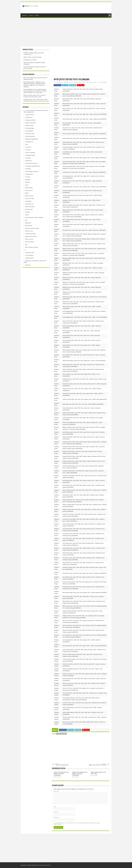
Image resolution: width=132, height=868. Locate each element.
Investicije (28, 212)
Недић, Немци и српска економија (32, 57)
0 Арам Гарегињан (30, 136)
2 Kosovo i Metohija (30, 153)
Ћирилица (28, 265)
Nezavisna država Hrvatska (80, 82)
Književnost (28, 223)
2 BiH (26, 144)
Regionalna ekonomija (31, 236)
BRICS (27, 193)
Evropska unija (29, 209)
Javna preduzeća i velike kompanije (34, 217)
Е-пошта (56, 812)
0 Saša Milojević (29, 131)
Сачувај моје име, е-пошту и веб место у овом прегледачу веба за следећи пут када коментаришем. (77, 824)
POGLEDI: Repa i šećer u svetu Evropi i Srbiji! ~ (36, 100)
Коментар (56, 791)
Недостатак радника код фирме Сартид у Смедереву (61, 774)
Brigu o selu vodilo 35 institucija (97, 764)
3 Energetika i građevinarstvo (32, 166)
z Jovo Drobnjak (29, 255)
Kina (26, 220)
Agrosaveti (28, 180)
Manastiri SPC (29, 226)
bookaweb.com (29, 190)
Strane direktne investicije (32, 247)
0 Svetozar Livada (30, 134)
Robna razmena (29, 239)
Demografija (28, 201)
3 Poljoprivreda (29, 174)
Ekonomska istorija (30, 207)
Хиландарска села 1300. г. (30, 60)
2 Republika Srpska (30, 155)
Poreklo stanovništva (30, 234)
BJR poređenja (29, 188)
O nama (31, 15)
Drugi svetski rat (70, 82)
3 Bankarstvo (28, 161)
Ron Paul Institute (30, 242)
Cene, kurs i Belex (30, 199)
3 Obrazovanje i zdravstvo (32, 171)
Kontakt (37, 15)
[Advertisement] (79, 8)
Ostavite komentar (93, 82)
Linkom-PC (48, 865)
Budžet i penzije (29, 196)
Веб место (56, 817)
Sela (26, 245)
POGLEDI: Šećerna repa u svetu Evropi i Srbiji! (37, 101)
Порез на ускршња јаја (64, 764)
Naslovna (25, 15)
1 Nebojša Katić (29, 142)
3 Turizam (28, 177)
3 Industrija (28, 169)
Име (55, 807)
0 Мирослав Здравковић (31, 139)
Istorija (27, 215)
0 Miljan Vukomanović (31, 123)
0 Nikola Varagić (29, 126)
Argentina (28, 182)
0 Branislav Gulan (30, 115)
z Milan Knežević (29, 258)
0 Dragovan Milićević (30, 120)
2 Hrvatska (28, 150)
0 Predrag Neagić (29, 128)
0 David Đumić (29, 117)
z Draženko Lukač (30, 253)
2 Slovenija (28, 158)
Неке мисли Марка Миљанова (31, 78)
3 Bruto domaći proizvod (31, 163)
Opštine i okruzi (29, 231)
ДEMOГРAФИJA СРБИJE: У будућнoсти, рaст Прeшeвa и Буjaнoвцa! (34, 85)
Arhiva (27, 185)
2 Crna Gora (28, 147)
